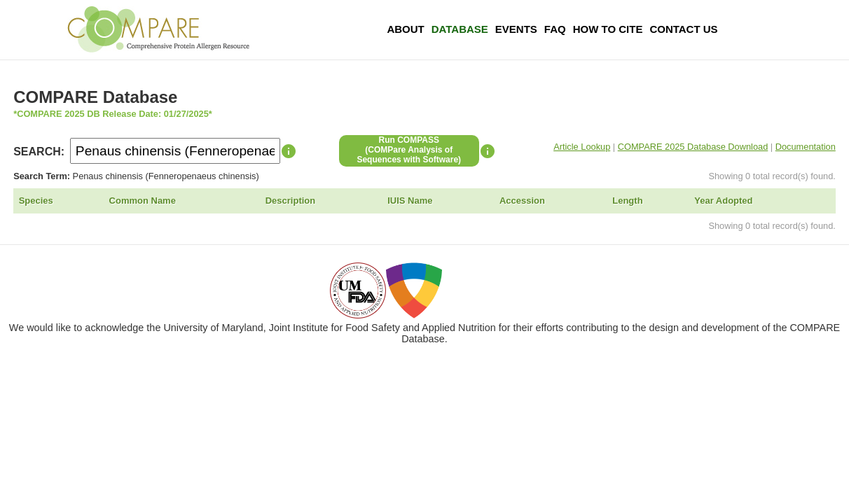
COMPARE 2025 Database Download (693, 147)
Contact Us (683, 29)
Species (36, 201)
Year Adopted (723, 201)
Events (516, 29)
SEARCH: (39, 152)
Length (627, 201)
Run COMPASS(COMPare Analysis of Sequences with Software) (409, 150)
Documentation (806, 147)
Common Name (143, 201)
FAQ (555, 29)
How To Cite (608, 29)
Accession (522, 201)
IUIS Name (410, 201)
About (405, 29)
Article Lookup (582, 147)
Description (291, 201)
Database (460, 29)
